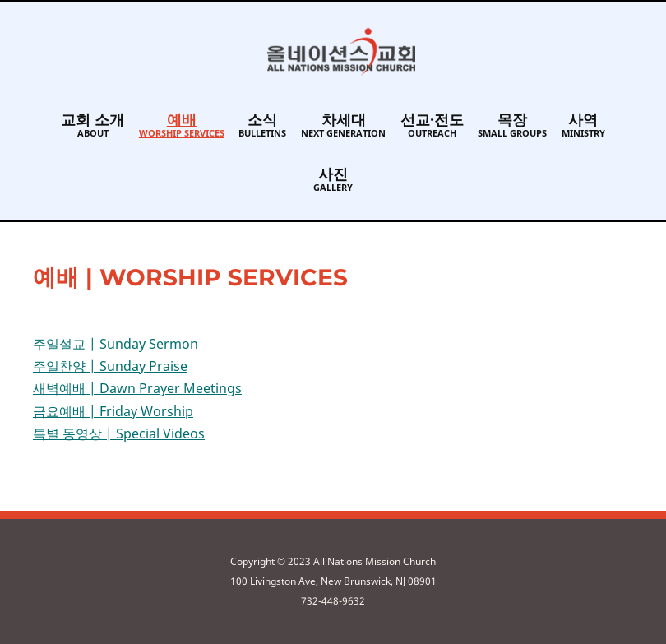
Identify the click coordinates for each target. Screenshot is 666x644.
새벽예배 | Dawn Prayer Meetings (137, 388)
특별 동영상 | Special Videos (119, 433)
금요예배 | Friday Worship (113, 411)
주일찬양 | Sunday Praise (110, 366)
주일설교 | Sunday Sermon (116, 344)
